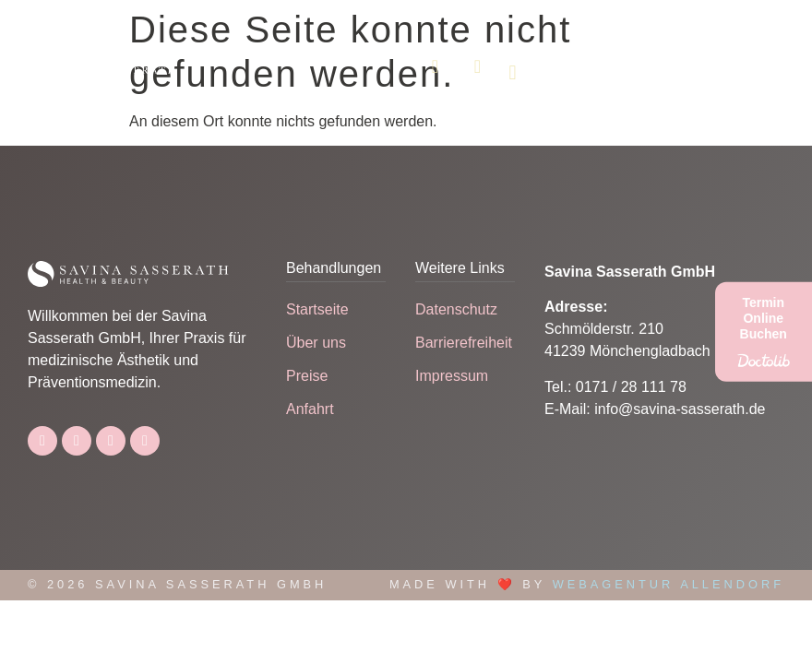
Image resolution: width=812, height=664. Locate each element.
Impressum (452, 376)
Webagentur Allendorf (669, 584)
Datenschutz (456, 309)
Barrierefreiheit (464, 343)
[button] (513, 72)
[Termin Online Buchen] (764, 332)
